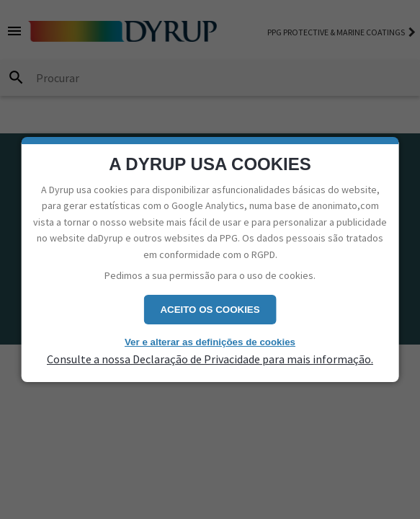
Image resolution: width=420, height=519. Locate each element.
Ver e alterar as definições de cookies (210, 342)
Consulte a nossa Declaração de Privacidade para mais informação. (210, 359)
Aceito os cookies (210, 310)
